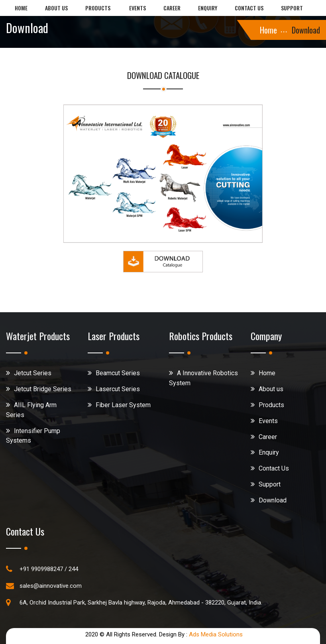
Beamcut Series (118, 373)
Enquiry (208, 8)
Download (273, 500)
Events (137, 8)
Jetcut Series (33, 373)
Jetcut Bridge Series (43, 389)
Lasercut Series (118, 389)
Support (292, 8)
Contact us (249, 8)
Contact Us (274, 468)
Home (21, 8)
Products (98, 8)
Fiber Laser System (123, 405)
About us (56, 8)
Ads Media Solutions (216, 634)
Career (172, 8)
